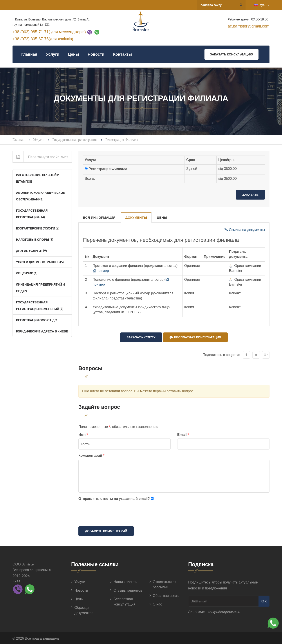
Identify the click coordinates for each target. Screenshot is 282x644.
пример (101, 271)
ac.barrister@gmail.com (249, 26)
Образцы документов (84, 610)
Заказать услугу (141, 337)
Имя (83, 434)
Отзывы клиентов (128, 590)
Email (183, 434)
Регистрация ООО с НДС (36, 320)
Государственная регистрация (74, 139)
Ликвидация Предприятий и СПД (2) (40, 288)
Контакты (122, 54)
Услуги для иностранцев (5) (40, 262)
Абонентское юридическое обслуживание (41, 196)
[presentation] (112, 514)
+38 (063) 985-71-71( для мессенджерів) (49, 32)
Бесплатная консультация (195, 337)
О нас (157, 604)
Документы (136, 217)
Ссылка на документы (245, 230)
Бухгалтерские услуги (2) (38, 228)
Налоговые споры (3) (35, 239)
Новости (96, 54)
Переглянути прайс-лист (40, 157)
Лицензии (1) (27, 273)
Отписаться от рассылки (164, 584)
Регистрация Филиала (108, 169)
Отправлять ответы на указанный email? (114, 498)
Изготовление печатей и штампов (38, 178)
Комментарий (91, 456)
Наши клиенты (125, 582)
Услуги (53, 54)
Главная (29, 54)
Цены (73, 54)
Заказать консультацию (231, 54)
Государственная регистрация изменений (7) (40, 305)
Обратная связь (166, 595)
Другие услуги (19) (31, 251)
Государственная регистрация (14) (32, 214)
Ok (264, 601)
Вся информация (99, 217)
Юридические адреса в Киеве (42, 331)
